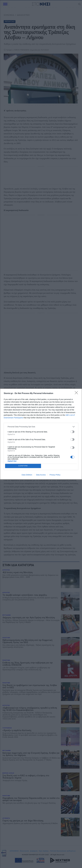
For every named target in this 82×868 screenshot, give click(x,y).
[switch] (72, 432)
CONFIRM (23, 466)
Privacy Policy (55, 475)
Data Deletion (27, 475)
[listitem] (41, 427)
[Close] (77, 393)
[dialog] (41, 434)
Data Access (41, 475)
